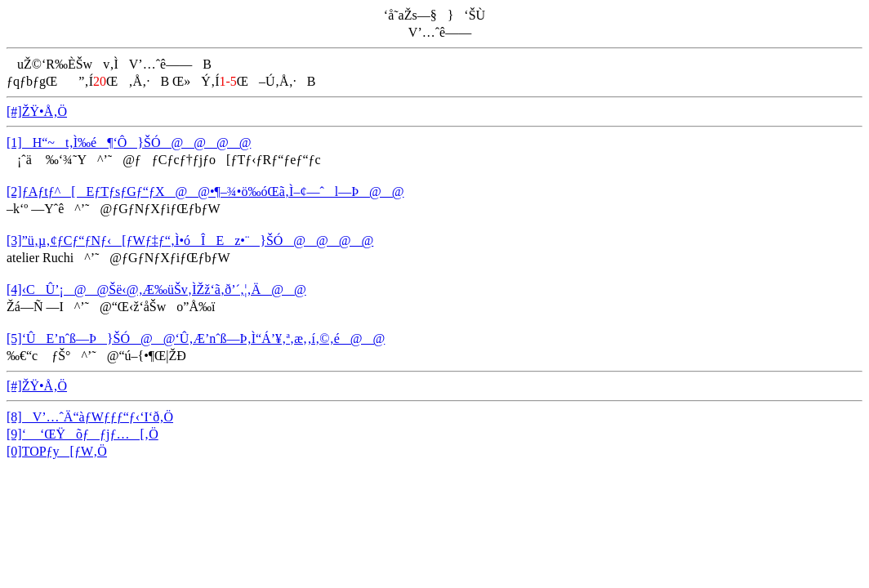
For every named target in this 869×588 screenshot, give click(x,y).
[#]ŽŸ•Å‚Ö (37, 111)
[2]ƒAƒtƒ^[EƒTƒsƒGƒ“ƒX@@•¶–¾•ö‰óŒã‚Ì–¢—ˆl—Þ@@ (205, 192)
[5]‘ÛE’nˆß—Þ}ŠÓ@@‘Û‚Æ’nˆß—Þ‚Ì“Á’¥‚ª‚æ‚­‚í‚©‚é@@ (196, 339)
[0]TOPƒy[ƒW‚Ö (57, 451)
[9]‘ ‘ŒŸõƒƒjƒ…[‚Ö (82, 434)
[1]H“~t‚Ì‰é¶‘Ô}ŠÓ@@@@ (129, 143)
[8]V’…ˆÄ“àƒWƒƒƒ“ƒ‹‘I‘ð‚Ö (90, 417)
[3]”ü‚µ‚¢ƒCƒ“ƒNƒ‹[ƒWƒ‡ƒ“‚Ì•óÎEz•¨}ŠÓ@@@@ (190, 241)
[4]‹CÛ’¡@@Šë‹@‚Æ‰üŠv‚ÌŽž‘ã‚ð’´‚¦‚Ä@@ (156, 290)
